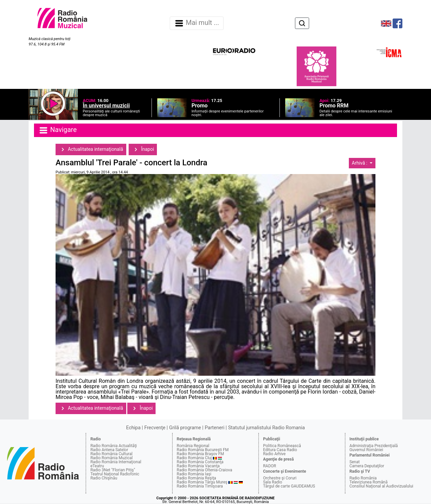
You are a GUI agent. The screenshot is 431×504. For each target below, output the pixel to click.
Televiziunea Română (369, 482)
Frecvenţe (155, 428)
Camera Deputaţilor (367, 466)
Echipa (134, 428)
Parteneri (214, 428)
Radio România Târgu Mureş (202, 482)
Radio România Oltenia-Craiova (205, 470)
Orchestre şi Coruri (280, 478)
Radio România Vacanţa (198, 466)
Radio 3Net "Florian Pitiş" (113, 470)
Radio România (363, 478)
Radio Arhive (274, 454)
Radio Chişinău (104, 478)
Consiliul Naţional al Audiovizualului (382, 486)
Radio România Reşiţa (196, 478)
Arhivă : (360, 163)
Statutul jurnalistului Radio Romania (266, 428)
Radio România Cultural (111, 454)
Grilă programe (185, 428)
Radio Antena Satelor (109, 450)
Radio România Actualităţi (113, 446)
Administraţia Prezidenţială (374, 446)
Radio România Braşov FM (200, 454)
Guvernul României (366, 450)
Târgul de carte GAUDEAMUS (289, 486)
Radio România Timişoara (200, 486)
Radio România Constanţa (200, 462)
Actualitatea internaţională (91, 149)
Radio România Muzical (111, 458)
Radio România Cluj (194, 458)
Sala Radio (273, 482)
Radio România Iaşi (194, 474)
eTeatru (97, 466)
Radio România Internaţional (116, 462)
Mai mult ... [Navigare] (197, 23)
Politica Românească (282, 446)
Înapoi (143, 149)
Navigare (58, 130)
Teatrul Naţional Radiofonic (115, 474)
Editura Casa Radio (280, 450)
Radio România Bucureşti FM (203, 450)
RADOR (270, 466)
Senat (355, 462)
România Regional (193, 446)
